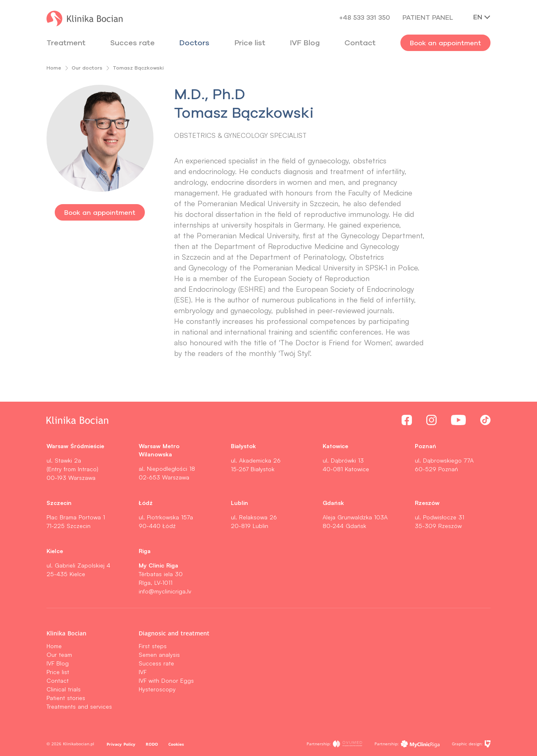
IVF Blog (305, 43)
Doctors (194, 43)
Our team (59, 655)
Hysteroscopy (157, 689)
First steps (153, 646)
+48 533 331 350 (365, 17)
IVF (143, 672)
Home (54, 68)
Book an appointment (445, 43)
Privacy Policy (121, 744)
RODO (152, 744)
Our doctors (87, 68)
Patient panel (428, 17)
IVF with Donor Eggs (166, 680)
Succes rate (133, 43)
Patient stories (66, 698)
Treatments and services (79, 706)
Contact (58, 680)
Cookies (176, 744)
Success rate (156, 663)
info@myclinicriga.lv (165, 591)
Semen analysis (159, 655)
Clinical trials (64, 689)
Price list (58, 672)
